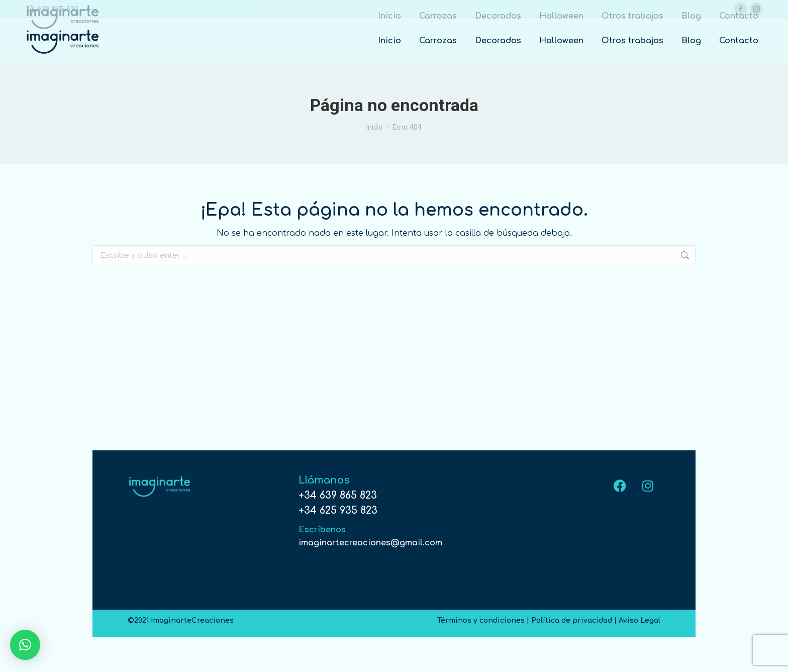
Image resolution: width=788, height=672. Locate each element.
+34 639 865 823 (338, 495)
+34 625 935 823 (338, 510)
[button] (25, 645)
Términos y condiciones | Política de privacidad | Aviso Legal (549, 620)
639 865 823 (58, 9)
